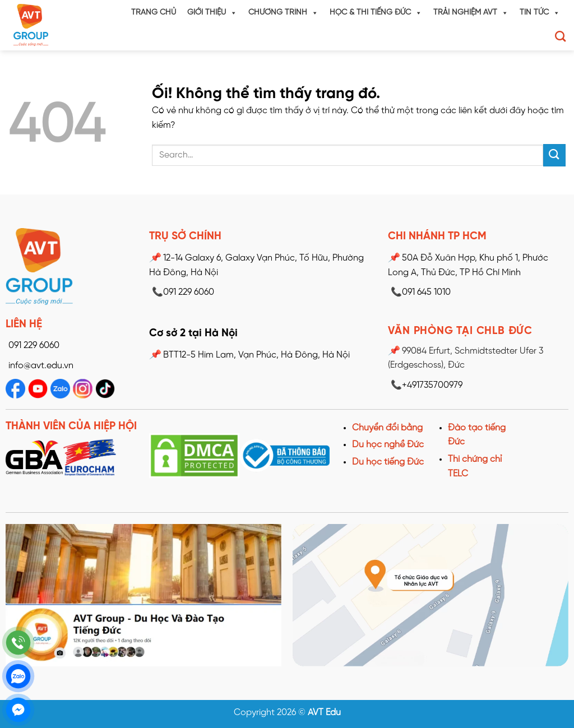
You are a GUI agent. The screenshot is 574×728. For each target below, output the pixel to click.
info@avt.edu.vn (41, 366)
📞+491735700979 (425, 385)
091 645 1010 (419, 292)
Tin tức (540, 13)
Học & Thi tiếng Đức (376, 13)
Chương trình (283, 13)
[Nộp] (554, 155)
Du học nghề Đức (388, 445)
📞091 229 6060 (182, 292)
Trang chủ (154, 13)
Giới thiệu (212, 13)
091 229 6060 (34, 346)
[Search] (560, 36)
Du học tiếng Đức (388, 462)
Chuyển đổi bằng (387, 428)
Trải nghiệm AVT (471, 13)
